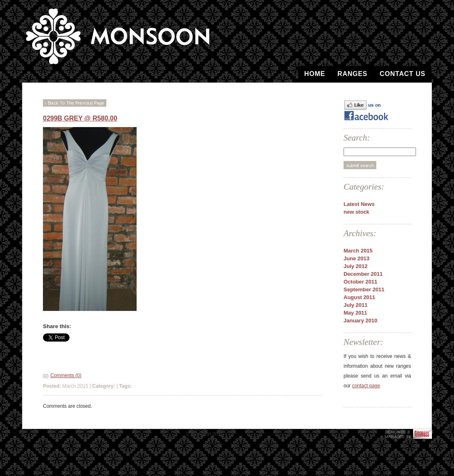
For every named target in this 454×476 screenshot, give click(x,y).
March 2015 (358, 251)
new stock (356, 212)
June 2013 (356, 258)
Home (315, 74)
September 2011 (364, 289)
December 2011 (363, 274)
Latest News (359, 204)
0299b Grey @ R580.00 (80, 118)
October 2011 (360, 282)
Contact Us (402, 74)
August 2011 (359, 297)
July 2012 (356, 266)
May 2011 (355, 313)
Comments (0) (66, 375)
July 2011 (356, 305)
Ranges (352, 74)
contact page (366, 386)
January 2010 (360, 321)
